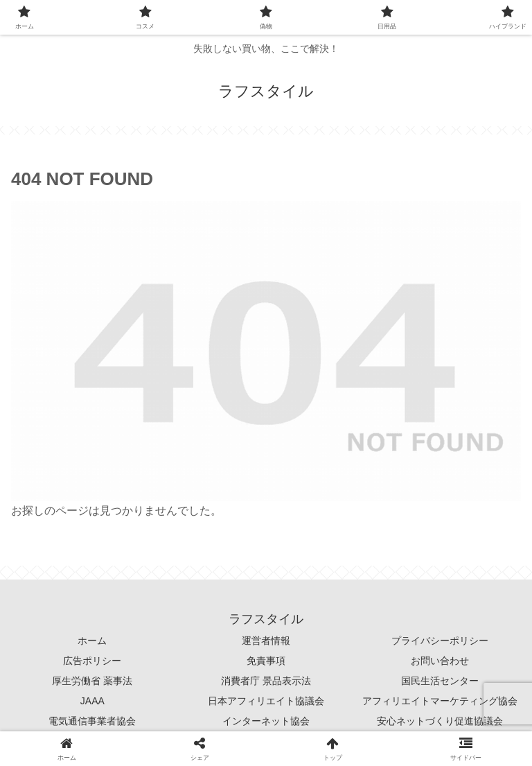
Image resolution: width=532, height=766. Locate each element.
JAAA (92, 701)
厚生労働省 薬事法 (92, 681)
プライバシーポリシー (440, 641)
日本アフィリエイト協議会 (266, 701)
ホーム (92, 641)
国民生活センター (440, 681)
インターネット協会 (266, 721)
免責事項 (266, 661)
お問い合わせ (440, 661)
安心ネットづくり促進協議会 (440, 721)
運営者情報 (266, 641)
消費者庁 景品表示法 (266, 681)
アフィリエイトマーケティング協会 (440, 701)
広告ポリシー (92, 661)
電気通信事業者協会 (92, 721)
